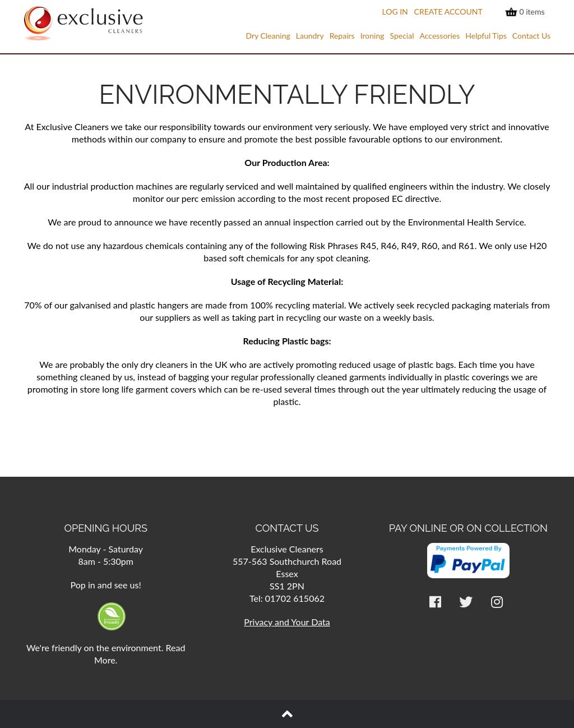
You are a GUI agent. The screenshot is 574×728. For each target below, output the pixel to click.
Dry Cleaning (268, 36)
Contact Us (531, 36)
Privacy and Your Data (287, 622)
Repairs (342, 36)
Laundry (310, 36)
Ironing (372, 36)
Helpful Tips (486, 36)
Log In (395, 11)
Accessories (439, 36)
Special (402, 36)
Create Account (448, 11)
